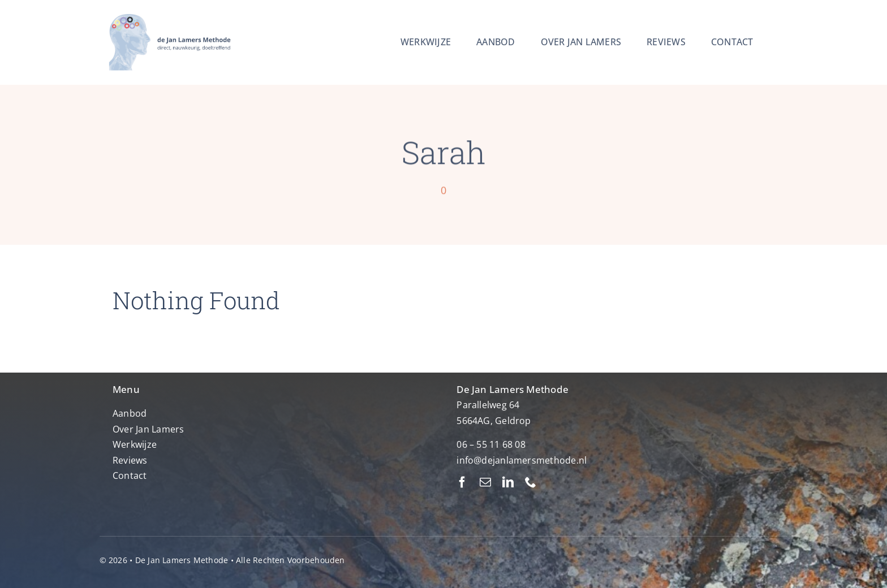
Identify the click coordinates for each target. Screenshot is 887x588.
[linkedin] (508, 482)
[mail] (485, 482)
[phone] (531, 482)
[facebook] (462, 482)
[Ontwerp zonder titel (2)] (168, 14)
